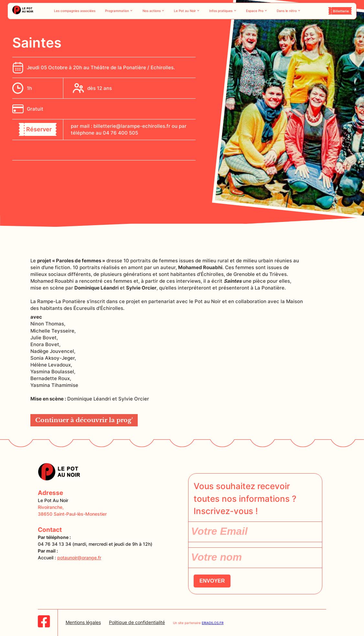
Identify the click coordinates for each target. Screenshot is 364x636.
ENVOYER (212, 581)
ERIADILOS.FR (213, 623)
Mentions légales (83, 622)
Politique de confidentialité (137, 622)
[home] (23, 11)
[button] (119, 11)
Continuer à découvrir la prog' (84, 420)
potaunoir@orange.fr (79, 558)
